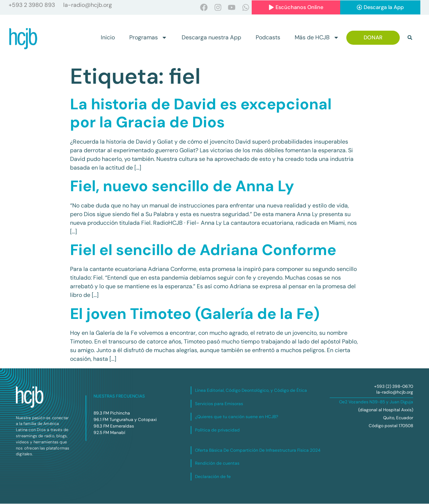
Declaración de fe (213, 477)
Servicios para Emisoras (219, 404)
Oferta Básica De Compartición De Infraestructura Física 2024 (258, 450)
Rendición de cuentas (217, 464)
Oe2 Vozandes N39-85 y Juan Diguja (376, 402)
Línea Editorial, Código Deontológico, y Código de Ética (251, 391)
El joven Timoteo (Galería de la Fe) (195, 314)
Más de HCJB (317, 38)
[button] (410, 38)
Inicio (108, 38)
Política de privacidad (217, 430)
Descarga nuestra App (211, 38)
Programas (148, 38)
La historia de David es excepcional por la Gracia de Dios (201, 113)
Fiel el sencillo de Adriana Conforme (203, 250)
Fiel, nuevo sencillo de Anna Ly (182, 186)
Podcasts (268, 38)
